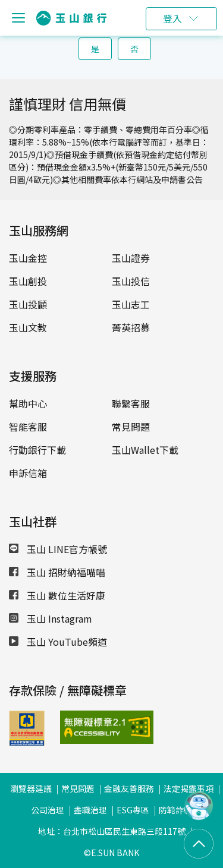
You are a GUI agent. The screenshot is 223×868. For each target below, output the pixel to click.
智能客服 (28, 427)
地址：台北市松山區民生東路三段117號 (112, 831)
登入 (172, 18)
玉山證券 (131, 258)
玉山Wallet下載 (145, 450)
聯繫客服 (131, 403)
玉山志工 (131, 304)
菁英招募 (131, 327)
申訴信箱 (28, 473)
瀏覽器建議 (31, 788)
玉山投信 (131, 281)
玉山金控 (28, 258)
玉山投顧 (28, 304)
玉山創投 (28, 281)
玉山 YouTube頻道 (58, 642)
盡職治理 (90, 810)
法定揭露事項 (189, 788)
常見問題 (131, 427)
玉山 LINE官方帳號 (58, 549)
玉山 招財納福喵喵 (57, 572)
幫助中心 (28, 403)
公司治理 (48, 810)
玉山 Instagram (51, 618)
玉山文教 (28, 327)
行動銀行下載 (37, 450)
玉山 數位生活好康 (57, 595)
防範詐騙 (175, 810)
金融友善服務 (129, 788)
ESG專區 (133, 810)
